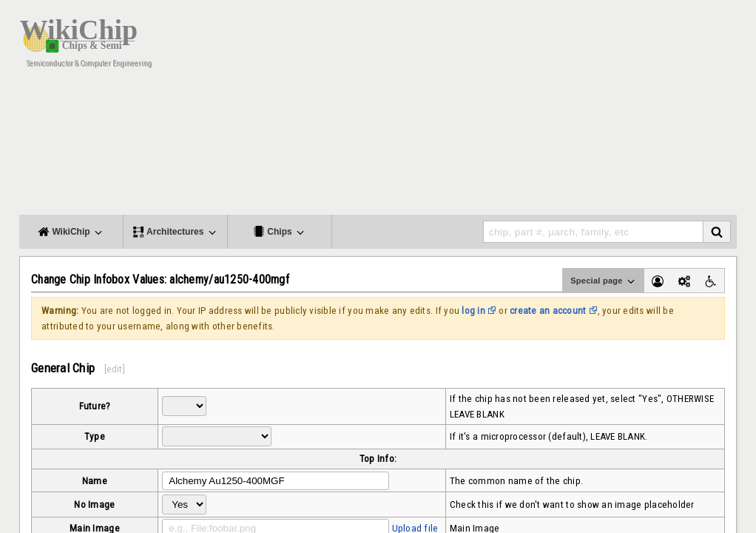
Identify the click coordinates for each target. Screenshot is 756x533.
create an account (548, 311)
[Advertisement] (467, 111)
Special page (604, 281)
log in (473, 311)
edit (114, 369)
